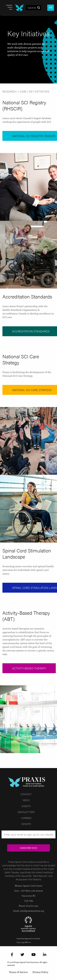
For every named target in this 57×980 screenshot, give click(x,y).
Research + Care (15, 91)
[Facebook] (12, 955)
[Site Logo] (19, 8)
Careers (26, 818)
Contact (26, 794)
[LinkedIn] (45, 955)
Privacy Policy (40, 972)
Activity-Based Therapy (29, 668)
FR (51, 8)
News (26, 800)
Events (26, 806)
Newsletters (26, 812)
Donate (26, 824)
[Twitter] (22, 955)
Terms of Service (18, 972)
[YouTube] (34, 955)
